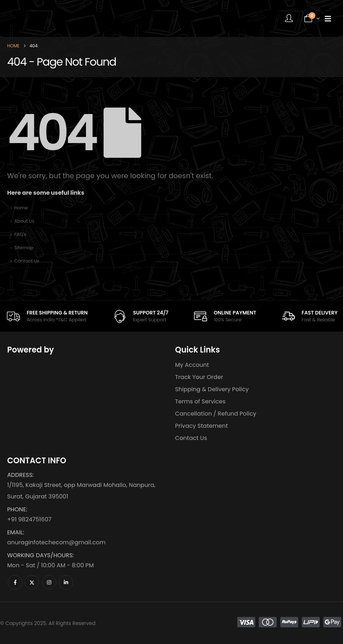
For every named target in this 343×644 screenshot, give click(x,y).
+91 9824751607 (29, 519)
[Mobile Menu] (328, 19)
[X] (32, 582)
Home (21, 208)
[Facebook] (15, 582)
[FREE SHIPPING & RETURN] (47, 316)
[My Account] (289, 19)
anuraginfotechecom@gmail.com (56, 542)
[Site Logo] (52, 18)
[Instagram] (49, 582)
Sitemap (24, 248)
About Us (24, 221)
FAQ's (20, 234)
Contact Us (27, 261)
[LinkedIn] (66, 582)
